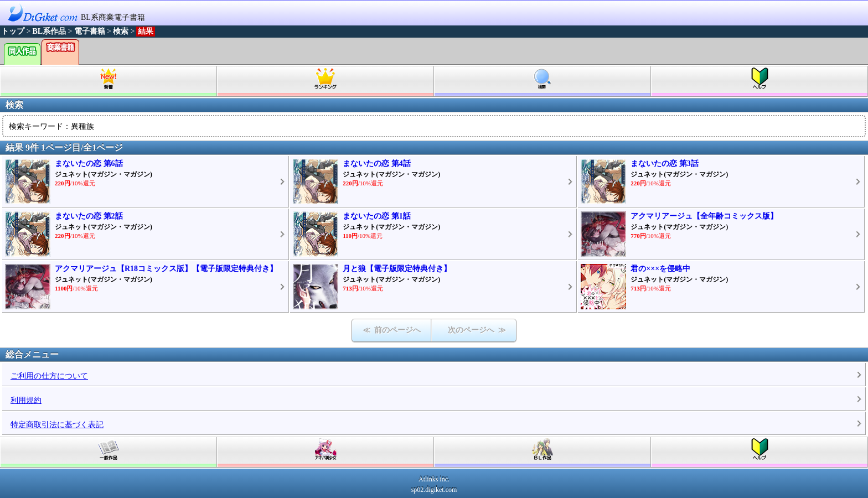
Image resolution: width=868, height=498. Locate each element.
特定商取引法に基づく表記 (57, 425)
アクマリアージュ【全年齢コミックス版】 (704, 216)
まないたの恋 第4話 (377, 164)
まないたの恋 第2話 (89, 216)
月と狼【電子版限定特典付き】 (397, 269)
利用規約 (26, 400)
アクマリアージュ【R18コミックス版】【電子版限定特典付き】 (166, 269)
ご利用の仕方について (49, 376)
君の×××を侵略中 (660, 269)
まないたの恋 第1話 (377, 216)
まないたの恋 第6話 (89, 164)
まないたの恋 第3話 (665, 164)
